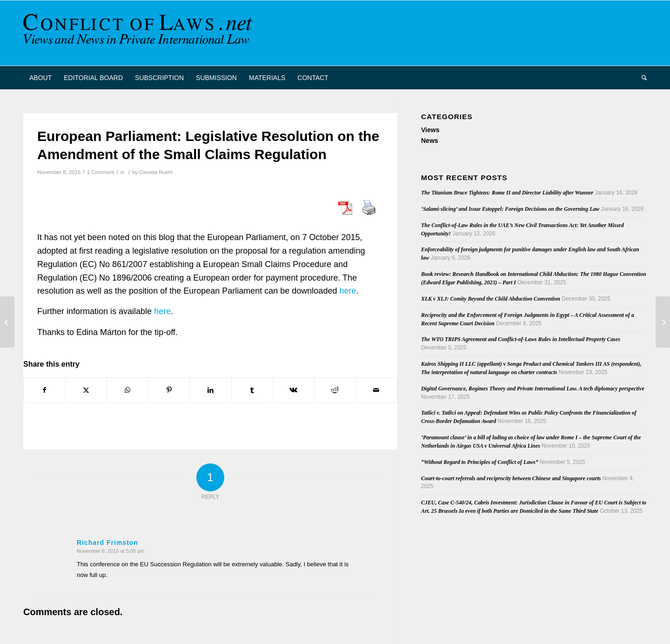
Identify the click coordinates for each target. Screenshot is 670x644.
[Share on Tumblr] (252, 390)
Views (430, 130)
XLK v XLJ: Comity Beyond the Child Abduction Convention (491, 299)
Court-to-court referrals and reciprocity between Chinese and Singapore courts (511, 478)
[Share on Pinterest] (169, 390)
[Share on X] (86, 390)
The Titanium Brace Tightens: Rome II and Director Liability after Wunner (507, 193)
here (348, 291)
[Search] (641, 78)
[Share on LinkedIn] (210, 390)
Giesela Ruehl (156, 172)
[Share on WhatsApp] (127, 390)
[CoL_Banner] (140, 33)
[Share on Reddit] (335, 390)
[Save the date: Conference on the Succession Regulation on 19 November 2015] (7, 322)
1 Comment (101, 172)
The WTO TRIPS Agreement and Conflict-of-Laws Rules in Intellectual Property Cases (521, 339)
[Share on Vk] (294, 390)
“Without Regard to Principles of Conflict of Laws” (480, 462)
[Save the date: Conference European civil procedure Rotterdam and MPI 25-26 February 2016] (663, 322)
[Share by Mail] (376, 390)
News (430, 141)
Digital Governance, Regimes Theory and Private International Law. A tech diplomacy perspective (533, 389)
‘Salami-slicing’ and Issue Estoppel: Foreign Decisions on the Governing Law (510, 209)
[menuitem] (40, 78)
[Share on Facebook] (44, 390)
